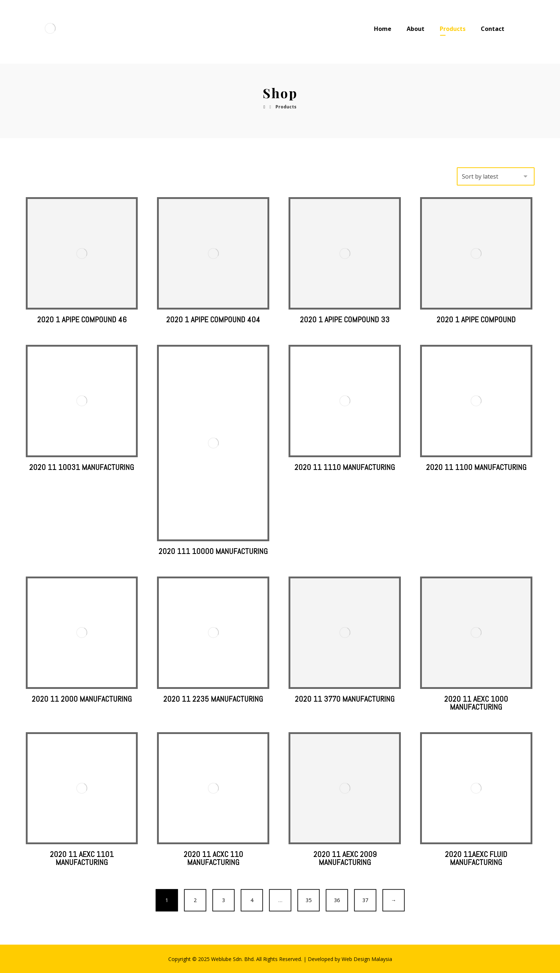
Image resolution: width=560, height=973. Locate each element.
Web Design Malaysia (367, 959)
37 (365, 900)
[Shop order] (496, 176)
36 (337, 900)
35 (308, 900)
